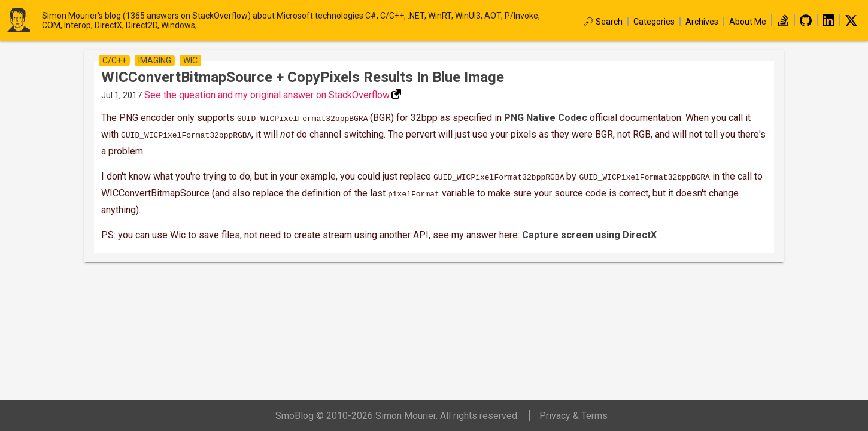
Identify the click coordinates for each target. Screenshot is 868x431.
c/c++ (114, 60)
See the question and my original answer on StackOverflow (267, 95)
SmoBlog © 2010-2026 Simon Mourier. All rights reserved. (397, 416)
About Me (748, 22)
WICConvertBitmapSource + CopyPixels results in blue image (303, 77)
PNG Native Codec (546, 118)
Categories (654, 22)
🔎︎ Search (603, 22)
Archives (702, 22)
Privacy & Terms (573, 416)
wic (190, 60)
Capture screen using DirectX (589, 230)
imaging (155, 60)
